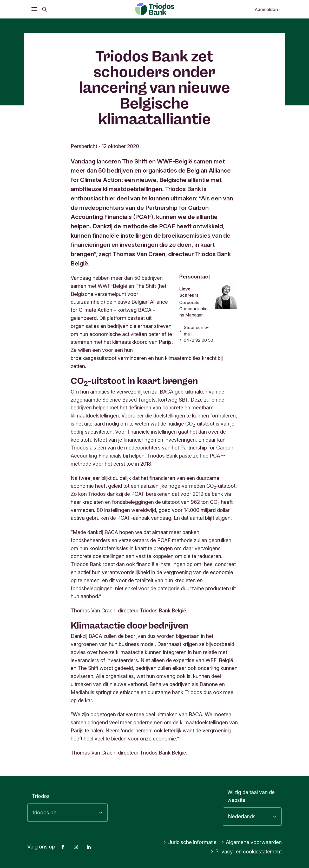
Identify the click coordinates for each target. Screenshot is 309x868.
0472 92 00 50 (196, 340)
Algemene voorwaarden (252, 842)
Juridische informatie (190, 842)
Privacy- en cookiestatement (246, 852)
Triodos (41, 796)
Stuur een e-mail (194, 331)
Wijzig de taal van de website (251, 796)
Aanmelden (266, 9)
